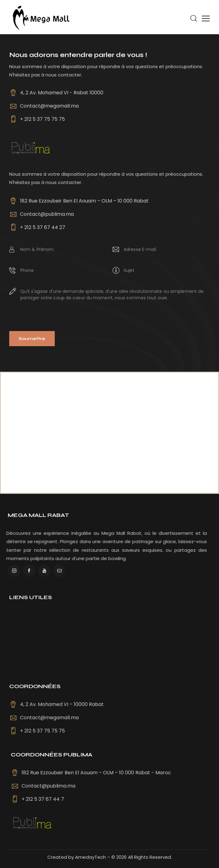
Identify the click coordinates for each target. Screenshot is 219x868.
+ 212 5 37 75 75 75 (42, 119)
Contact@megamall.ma (49, 106)
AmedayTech (90, 857)
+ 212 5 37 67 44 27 (43, 227)
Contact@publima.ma (47, 214)
